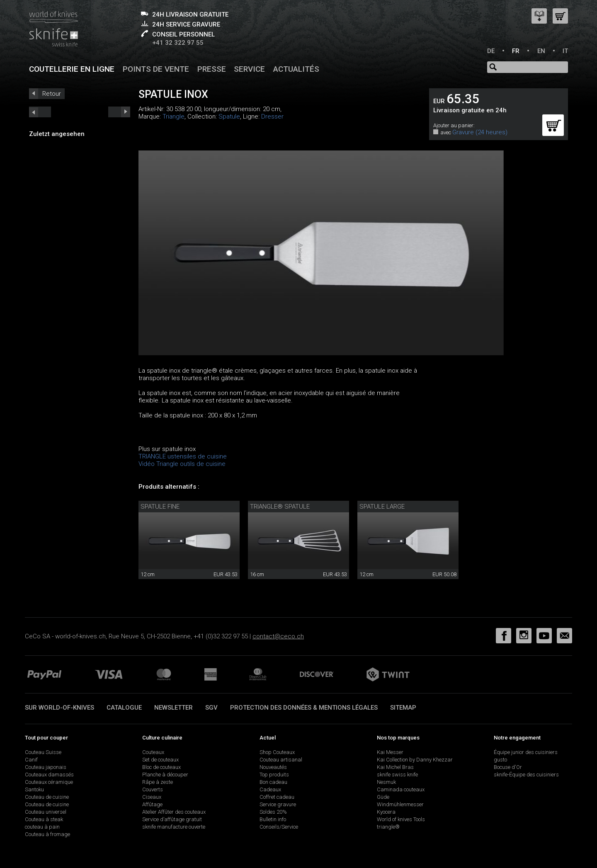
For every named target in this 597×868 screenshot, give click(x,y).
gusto (500, 760)
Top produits (274, 775)
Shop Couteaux (277, 752)
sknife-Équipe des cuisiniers (526, 775)
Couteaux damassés (49, 775)
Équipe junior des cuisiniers (526, 752)
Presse (212, 69)
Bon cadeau (273, 782)
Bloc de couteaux (161, 767)
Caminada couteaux (401, 789)
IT (565, 51)
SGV (211, 708)
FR (516, 51)
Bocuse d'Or (508, 767)
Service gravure (278, 804)
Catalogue (124, 708)
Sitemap (403, 708)
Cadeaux (270, 789)
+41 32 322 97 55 (178, 43)
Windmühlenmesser (400, 804)
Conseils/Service (279, 827)
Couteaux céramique (49, 782)
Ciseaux (152, 797)
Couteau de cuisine (47, 797)
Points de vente (156, 69)
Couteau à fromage (47, 834)
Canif (31, 760)
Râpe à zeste (158, 782)
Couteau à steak (44, 819)
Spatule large (382, 507)
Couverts (153, 789)
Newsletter (174, 708)
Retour (52, 94)
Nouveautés (273, 767)
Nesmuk (386, 782)
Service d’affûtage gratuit (172, 819)
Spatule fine (160, 507)
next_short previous (40, 112)
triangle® (388, 827)
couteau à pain (42, 827)
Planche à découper (165, 775)
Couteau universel (46, 812)
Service (249, 69)
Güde (383, 797)
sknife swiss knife (397, 775)
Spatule (229, 116)
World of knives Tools (401, 819)
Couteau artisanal (281, 760)
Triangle (174, 116)
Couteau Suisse (43, 752)
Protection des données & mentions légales (304, 708)
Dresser (272, 116)
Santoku (34, 789)
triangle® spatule (280, 507)
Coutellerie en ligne (72, 69)
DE (491, 51)
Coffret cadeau (277, 797)
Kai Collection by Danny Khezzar (415, 760)
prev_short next (119, 112)
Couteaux (153, 752)
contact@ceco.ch (278, 636)
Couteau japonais (46, 767)
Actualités (296, 69)
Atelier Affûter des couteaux (174, 812)
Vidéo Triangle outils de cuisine (182, 464)
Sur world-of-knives (59, 708)
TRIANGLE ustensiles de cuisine (183, 456)
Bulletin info (273, 819)
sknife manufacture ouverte (174, 827)
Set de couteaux (160, 760)
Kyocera (386, 812)
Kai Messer (390, 752)
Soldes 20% (273, 812)
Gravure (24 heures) (480, 132)
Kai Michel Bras (395, 767)
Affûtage (152, 804)
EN (541, 51)
